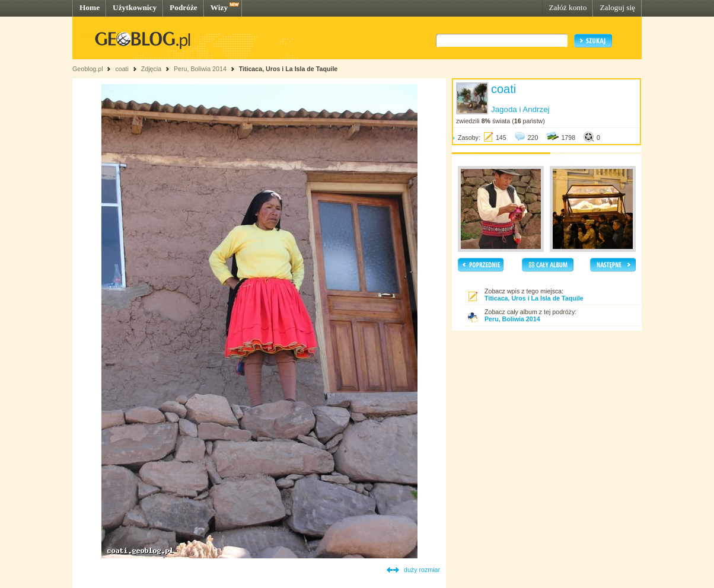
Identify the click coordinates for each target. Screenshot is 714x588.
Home (90, 7)
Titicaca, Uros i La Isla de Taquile (289, 69)
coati (122, 69)
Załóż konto (568, 7)
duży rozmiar (422, 570)
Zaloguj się (617, 7)
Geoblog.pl (88, 69)
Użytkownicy (135, 7)
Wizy (219, 7)
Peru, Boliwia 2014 (200, 69)
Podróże (184, 7)
